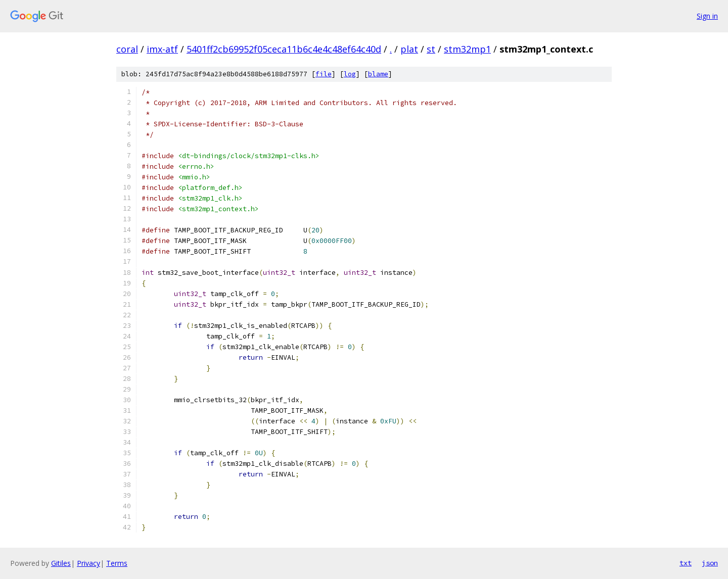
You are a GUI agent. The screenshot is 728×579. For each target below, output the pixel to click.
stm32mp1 (467, 49)
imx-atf (162, 49)
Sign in (707, 16)
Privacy (88, 563)
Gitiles (61, 563)
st (431, 49)
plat (409, 49)
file (324, 74)
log (350, 74)
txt (686, 563)
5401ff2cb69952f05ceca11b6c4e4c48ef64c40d (284, 49)
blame (378, 74)
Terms (117, 563)
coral (127, 49)
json (710, 563)
